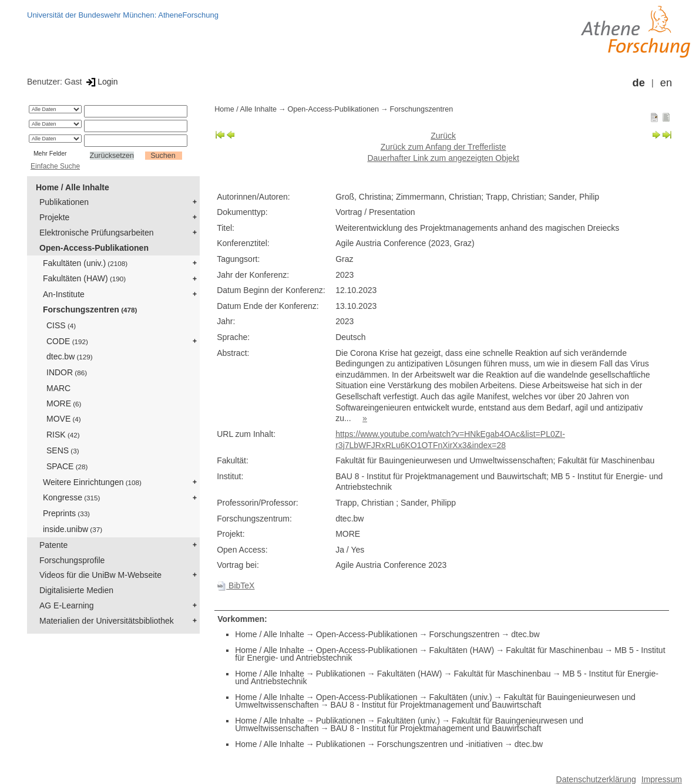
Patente (53, 545)
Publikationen (64, 202)
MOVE (64, 419)
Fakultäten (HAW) (84, 278)
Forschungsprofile (72, 560)
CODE (67, 341)
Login (101, 82)
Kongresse (71, 497)
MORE (64, 403)
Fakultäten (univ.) (85, 263)
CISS (61, 325)
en (666, 83)
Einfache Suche (55, 166)
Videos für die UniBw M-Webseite (100, 575)
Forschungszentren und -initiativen (440, 744)
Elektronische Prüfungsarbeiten (97, 233)
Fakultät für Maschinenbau (554, 650)
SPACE (67, 466)
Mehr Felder (50, 153)
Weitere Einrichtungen (92, 482)
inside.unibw (73, 529)
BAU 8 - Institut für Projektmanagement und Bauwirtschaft (436, 705)
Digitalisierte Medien (76, 590)
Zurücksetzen (112, 156)
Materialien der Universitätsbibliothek (107, 621)
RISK (63, 435)
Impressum (662, 779)
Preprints (66, 513)
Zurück (443, 136)
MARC (58, 388)
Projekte (54, 217)
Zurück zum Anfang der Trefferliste (443, 147)
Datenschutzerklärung (596, 779)
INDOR (67, 372)
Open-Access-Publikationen (94, 248)
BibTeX (236, 586)
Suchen (163, 156)
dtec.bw (70, 356)
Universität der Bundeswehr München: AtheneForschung (123, 15)
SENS (63, 450)
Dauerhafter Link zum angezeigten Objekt (443, 158)
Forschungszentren (90, 309)
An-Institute (64, 294)
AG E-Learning (67, 605)
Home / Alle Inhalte (73, 187)
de (639, 83)
